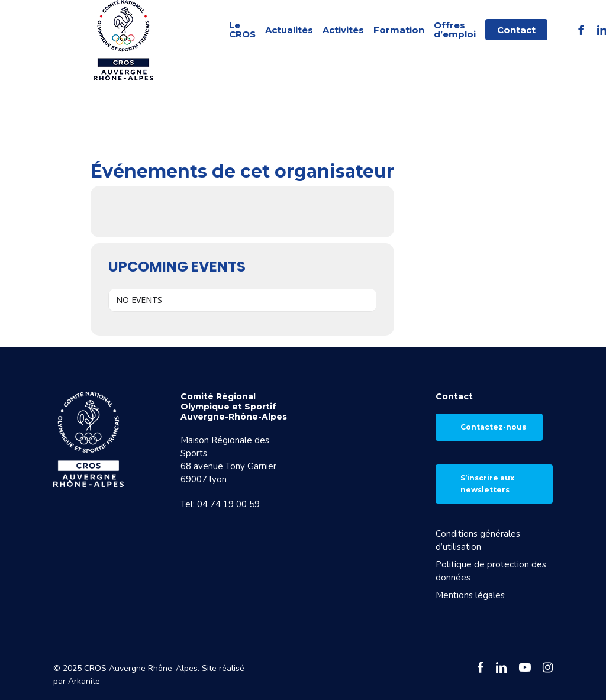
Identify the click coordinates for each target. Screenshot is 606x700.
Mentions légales (470, 595)
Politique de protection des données (491, 571)
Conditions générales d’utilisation (478, 540)
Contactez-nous (493, 427)
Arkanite (84, 681)
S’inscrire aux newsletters (487, 484)
